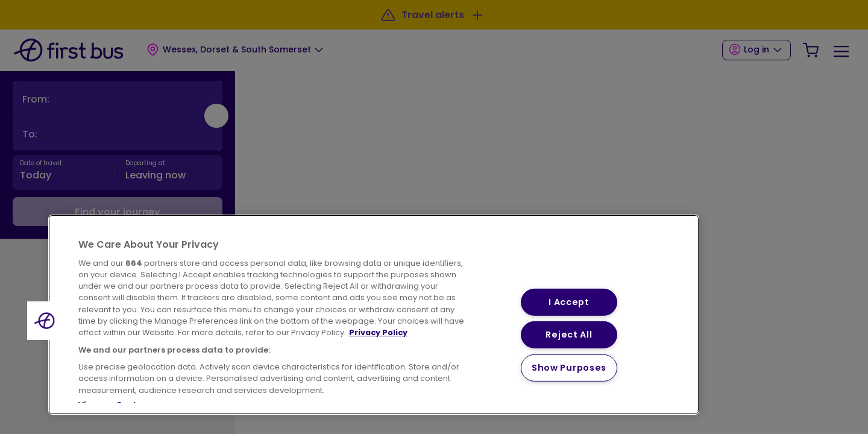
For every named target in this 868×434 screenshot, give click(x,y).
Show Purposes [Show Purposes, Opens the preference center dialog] (569, 368)
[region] (374, 315)
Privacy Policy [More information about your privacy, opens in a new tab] (378, 332)
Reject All (569, 335)
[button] (46, 321)
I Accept (569, 301)
